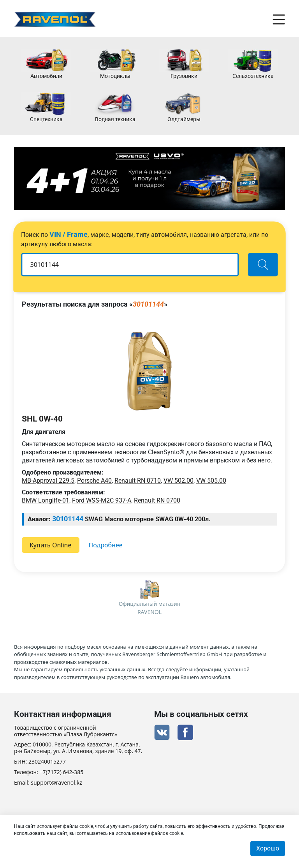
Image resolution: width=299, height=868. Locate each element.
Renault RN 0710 (138, 481)
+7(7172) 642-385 (62, 772)
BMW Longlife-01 (46, 500)
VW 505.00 (211, 481)
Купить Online (51, 545)
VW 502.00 (179, 481)
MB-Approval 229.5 (48, 481)
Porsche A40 (94, 481)
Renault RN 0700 (157, 500)
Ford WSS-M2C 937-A (102, 500)
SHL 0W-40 (42, 419)
